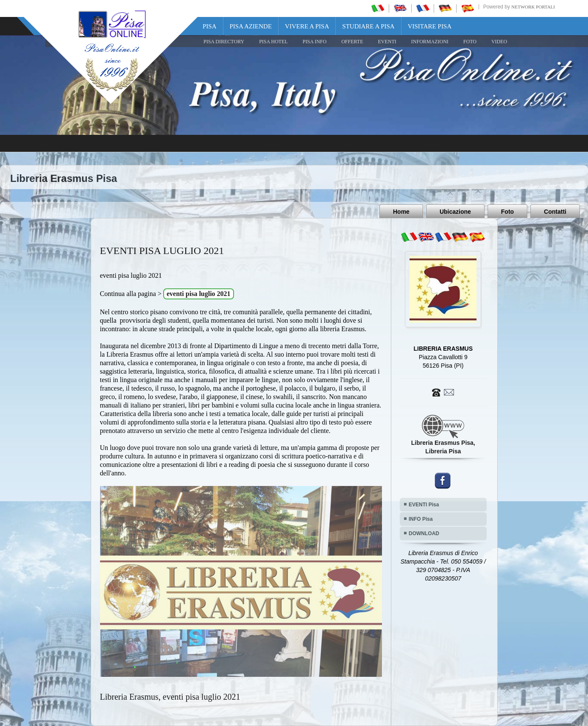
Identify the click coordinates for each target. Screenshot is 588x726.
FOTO (470, 42)
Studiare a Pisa (368, 26)
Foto (507, 212)
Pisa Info (315, 42)
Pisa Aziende (251, 26)
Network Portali (533, 7)
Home (401, 212)
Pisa (210, 26)
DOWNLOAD (424, 533)
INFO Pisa (421, 519)
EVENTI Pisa (424, 505)
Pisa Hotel (273, 42)
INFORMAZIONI (430, 42)
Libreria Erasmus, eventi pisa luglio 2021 (170, 697)
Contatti (555, 212)
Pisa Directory (224, 42)
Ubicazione (455, 212)
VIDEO (499, 42)
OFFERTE (352, 42)
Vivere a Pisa (307, 26)
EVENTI (387, 42)
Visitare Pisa (430, 26)
